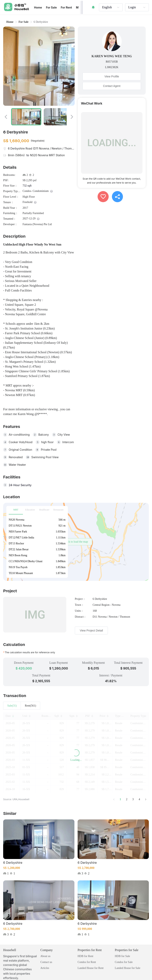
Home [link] (10, 22)
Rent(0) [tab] (28, 706)
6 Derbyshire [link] (41, 22)
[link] (24, 22)
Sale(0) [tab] (11, 706)
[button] (76, 542)
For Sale (24, 22)
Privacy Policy (12, 971)
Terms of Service (35, 971)
